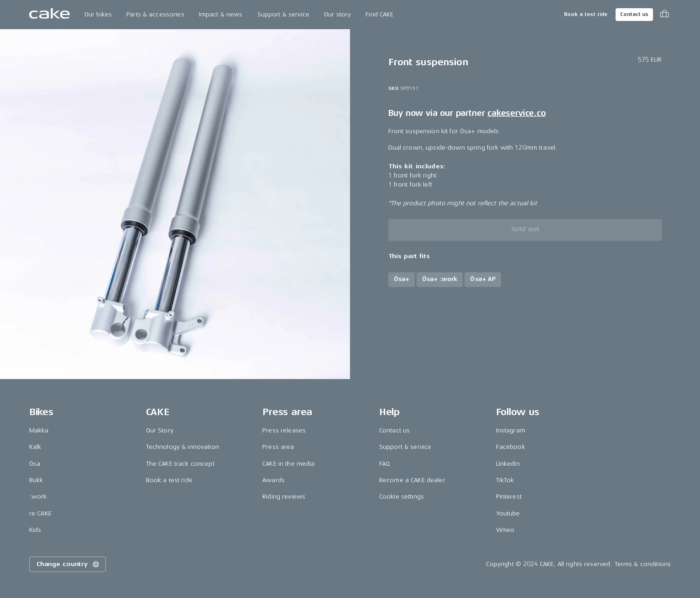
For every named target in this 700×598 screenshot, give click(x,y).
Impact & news (221, 14)
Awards (274, 480)
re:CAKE (40, 513)
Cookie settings (402, 497)
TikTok (505, 480)
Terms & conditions (643, 564)
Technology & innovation (183, 447)
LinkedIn (508, 464)
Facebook (511, 447)
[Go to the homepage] (50, 15)
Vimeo (505, 530)
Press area (278, 447)
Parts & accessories (155, 14)
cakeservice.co (516, 113)
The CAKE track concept (180, 464)
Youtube (508, 513)
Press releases (284, 430)
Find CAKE (379, 14)
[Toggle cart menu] (664, 15)
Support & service (283, 14)
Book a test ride (586, 14)
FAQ (384, 464)
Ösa (35, 464)
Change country (68, 564)
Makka (39, 430)
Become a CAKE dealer (412, 480)
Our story (337, 14)
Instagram (511, 430)
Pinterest (509, 497)
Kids (35, 530)
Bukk (36, 480)
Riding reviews (284, 497)
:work (38, 497)
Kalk (35, 447)
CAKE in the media (288, 464)
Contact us (634, 14)
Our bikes (98, 14)
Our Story (160, 430)
